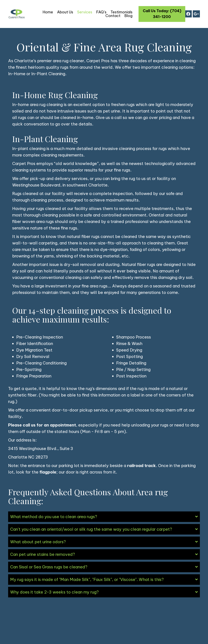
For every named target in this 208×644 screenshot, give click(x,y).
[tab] (104, 517)
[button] (162, 14)
